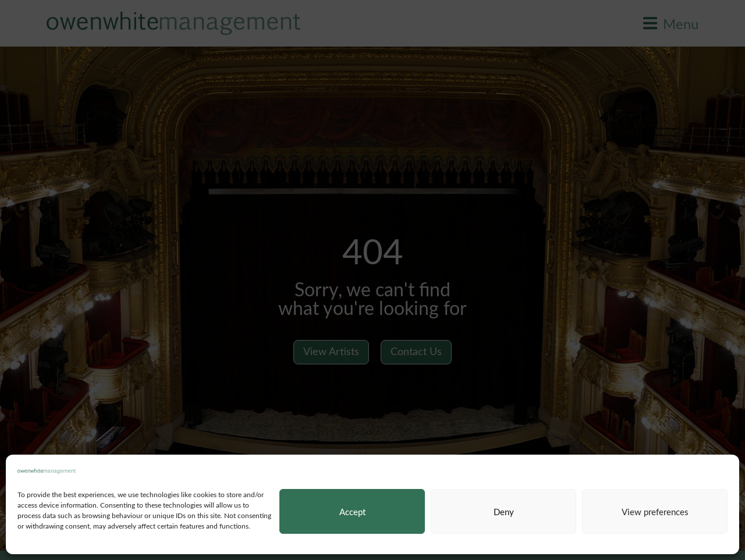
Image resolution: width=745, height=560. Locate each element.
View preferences (655, 512)
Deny (504, 512)
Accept (352, 512)
